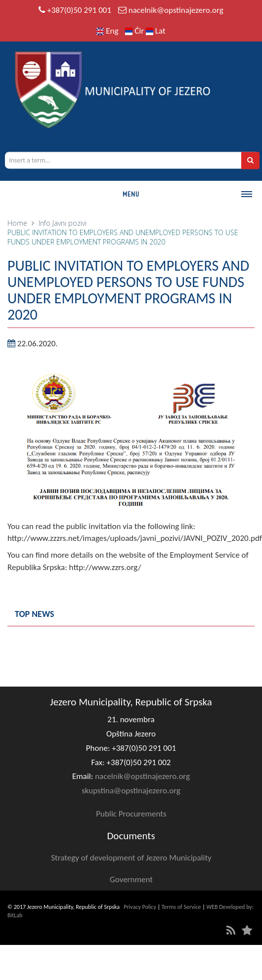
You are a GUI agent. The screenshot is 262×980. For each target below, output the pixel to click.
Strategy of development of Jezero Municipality (131, 858)
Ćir (135, 31)
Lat (156, 31)
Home (17, 223)
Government (131, 879)
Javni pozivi (69, 223)
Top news (35, 614)
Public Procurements (131, 814)
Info (44, 223)
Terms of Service (181, 907)
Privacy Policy (140, 907)
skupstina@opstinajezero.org (131, 791)
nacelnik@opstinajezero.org (176, 10)
